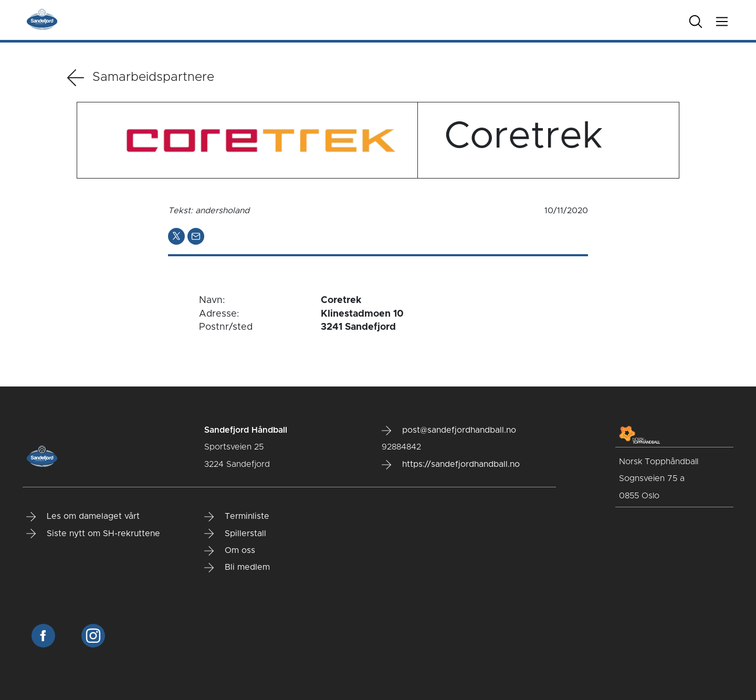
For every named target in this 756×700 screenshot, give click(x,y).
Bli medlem (237, 568)
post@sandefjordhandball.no (449, 431)
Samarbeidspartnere (141, 78)
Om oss (230, 551)
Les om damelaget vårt (83, 517)
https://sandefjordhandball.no (451, 465)
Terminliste (237, 517)
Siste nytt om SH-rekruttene (93, 534)
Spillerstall (235, 534)
